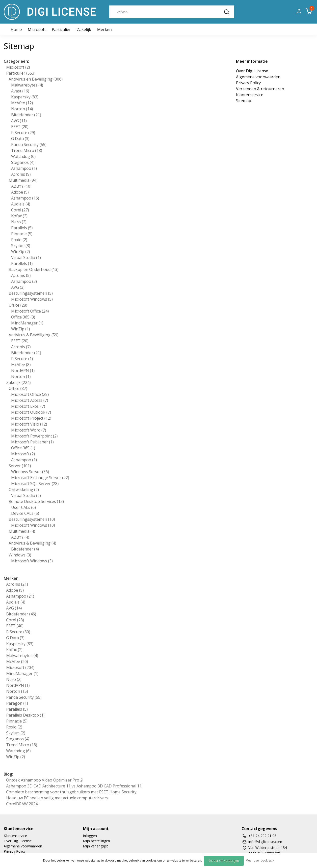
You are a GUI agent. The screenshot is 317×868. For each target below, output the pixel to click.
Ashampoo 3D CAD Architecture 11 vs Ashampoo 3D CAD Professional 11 (74, 786)
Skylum (21, 246)
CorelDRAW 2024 (22, 804)
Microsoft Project (31, 418)
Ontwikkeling (24, 490)
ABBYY (21, 186)
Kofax (19, 216)
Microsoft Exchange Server (40, 478)
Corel (20, 210)
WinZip (21, 252)
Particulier (61, 29)
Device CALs (25, 513)
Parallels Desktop (25, 715)
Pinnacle (22, 234)
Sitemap (244, 101)
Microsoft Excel (28, 406)
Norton (22, 109)
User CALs (24, 507)
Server (20, 466)
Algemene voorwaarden (258, 77)
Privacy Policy (248, 83)
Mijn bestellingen (96, 841)
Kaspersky (25, 97)
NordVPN (23, 371)
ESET (20, 127)
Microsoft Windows (32, 299)
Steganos (23, 162)
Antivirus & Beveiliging (34, 335)
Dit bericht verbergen (224, 861)
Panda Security (29, 145)
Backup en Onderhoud (34, 269)
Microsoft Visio (29, 424)
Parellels (22, 263)
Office (18, 305)
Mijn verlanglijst (95, 846)
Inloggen (90, 836)
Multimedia (23, 180)
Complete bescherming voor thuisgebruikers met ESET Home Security (71, 792)
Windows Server (30, 472)
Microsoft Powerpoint (34, 436)
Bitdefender (26, 115)
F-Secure (23, 133)
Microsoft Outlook (31, 412)
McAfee (22, 103)
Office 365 (23, 317)
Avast (20, 91)
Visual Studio (26, 258)
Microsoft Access (30, 400)
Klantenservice (250, 95)
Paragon (17, 703)
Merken (104, 29)
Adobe (20, 192)
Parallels (22, 228)
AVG (19, 121)
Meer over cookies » (260, 860)
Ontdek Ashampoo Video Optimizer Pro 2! (45, 780)
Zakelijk (84, 29)
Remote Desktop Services (36, 501)
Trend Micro (27, 150)
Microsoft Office (30, 311)
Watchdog (23, 156)
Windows (20, 555)
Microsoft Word (29, 430)
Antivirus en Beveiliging (36, 79)
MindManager (27, 323)
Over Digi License (252, 71)
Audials (21, 204)
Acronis (21, 174)
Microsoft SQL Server (35, 484)
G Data (20, 139)
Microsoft (37, 29)
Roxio (19, 240)
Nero (19, 222)
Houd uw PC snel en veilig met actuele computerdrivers (57, 798)
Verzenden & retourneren (260, 89)
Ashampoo (24, 168)
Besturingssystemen (31, 293)
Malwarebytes (27, 85)
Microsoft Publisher (32, 442)
